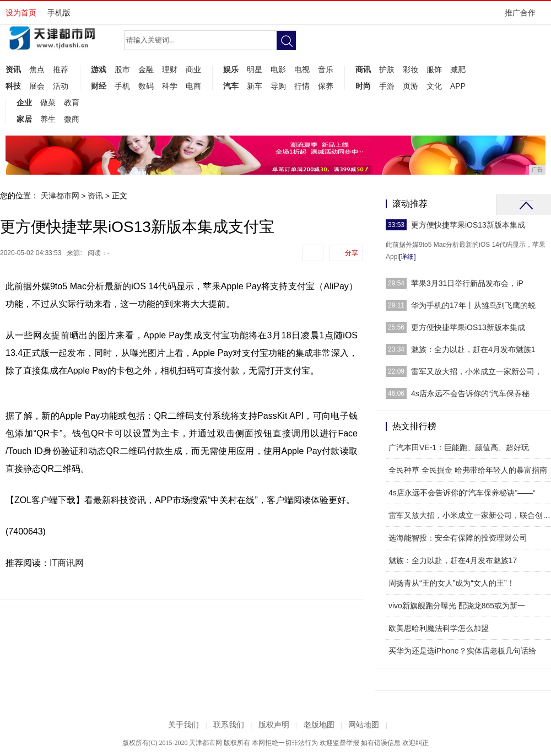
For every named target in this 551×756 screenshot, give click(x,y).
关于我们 (183, 725)
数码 (146, 86)
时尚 (363, 86)
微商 (72, 119)
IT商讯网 (67, 563)
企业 (24, 102)
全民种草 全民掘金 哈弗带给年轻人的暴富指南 (468, 470)
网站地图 (364, 725)
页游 (410, 86)
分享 (352, 253)
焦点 (37, 69)
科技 (13, 86)
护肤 (387, 69)
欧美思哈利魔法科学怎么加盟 (439, 628)
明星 (255, 69)
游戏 (99, 69)
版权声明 (274, 725)
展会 (37, 86)
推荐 (61, 69)
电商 (193, 86)
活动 (61, 86)
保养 (326, 86)
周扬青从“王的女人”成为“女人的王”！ (452, 583)
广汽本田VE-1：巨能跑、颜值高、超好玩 (459, 447)
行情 (302, 86)
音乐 (326, 69)
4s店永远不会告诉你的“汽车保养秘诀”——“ (462, 493)
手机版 (59, 13)
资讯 (13, 69)
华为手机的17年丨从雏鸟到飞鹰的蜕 (473, 305)
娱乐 (231, 69)
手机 (122, 86)
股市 (122, 69)
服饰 (434, 69)
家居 (24, 119)
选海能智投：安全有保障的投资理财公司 (458, 538)
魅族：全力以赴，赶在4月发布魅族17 (453, 560)
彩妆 (410, 69)
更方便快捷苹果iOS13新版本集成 (468, 225)
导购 (278, 86)
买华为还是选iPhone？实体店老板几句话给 (462, 651)
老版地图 (319, 725)
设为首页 (21, 13)
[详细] (407, 257)
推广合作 (524, 16)
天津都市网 (60, 196)
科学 (170, 86)
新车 (255, 86)
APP (458, 86)
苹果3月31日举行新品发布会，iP (467, 283)
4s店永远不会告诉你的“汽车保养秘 (470, 393)
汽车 (231, 86)
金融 (146, 69)
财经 (99, 86)
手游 (387, 86)
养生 (48, 119)
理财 (170, 69)
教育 (72, 102)
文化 (434, 86)
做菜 (48, 102)
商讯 (363, 69)
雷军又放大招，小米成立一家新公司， (477, 371)
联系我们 (229, 725)
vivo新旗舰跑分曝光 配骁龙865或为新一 (457, 606)
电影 (278, 69)
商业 (193, 69)
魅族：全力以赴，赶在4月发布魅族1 (473, 349)
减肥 (458, 69)
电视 (302, 69)
